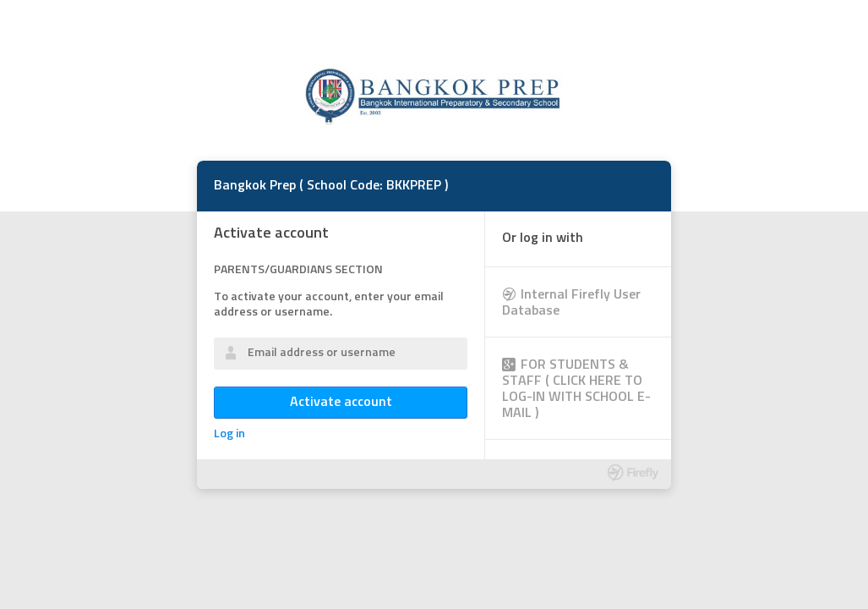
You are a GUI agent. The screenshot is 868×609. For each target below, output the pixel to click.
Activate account (341, 403)
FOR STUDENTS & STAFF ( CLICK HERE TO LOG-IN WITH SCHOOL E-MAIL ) (576, 390)
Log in (229, 434)
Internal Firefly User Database (571, 303)
